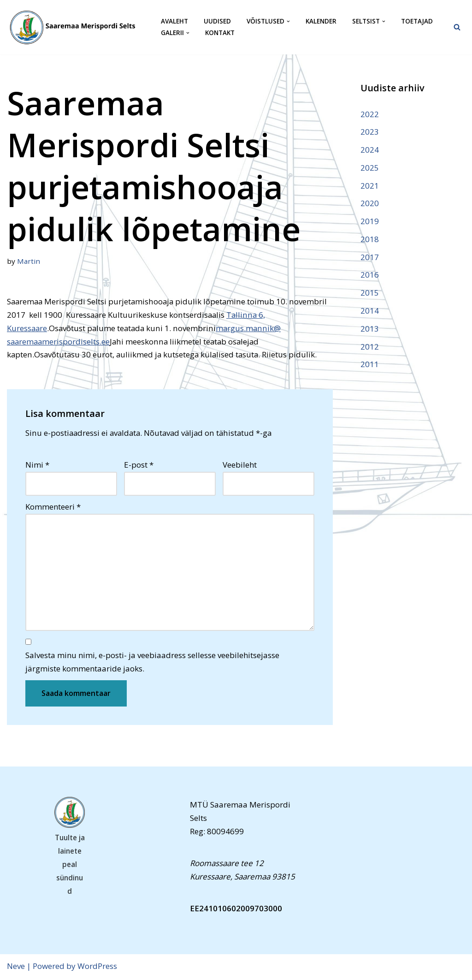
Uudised (217, 21)
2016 (370, 276)
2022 (370, 114)
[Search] (457, 27)
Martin (29, 261)
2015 (370, 294)
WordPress (97, 967)
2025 (370, 168)
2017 (370, 258)
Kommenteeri (53, 508)
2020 (370, 204)
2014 (370, 311)
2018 (370, 240)
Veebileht (240, 465)
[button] (288, 21)
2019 (370, 222)
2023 (370, 132)
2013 (370, 329)
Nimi (37, 465)
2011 (370, 365)
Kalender (321, 21)
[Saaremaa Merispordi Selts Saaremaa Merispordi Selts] (76, 27)
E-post (139, 465)
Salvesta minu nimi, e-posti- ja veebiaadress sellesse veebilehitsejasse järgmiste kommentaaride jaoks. (152, 663)
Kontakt (220, 33)
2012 (370, 347)
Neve (16, 967)
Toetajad (417, 21)
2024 (370, 150)
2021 (370, 186)
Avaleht (174, 21)
